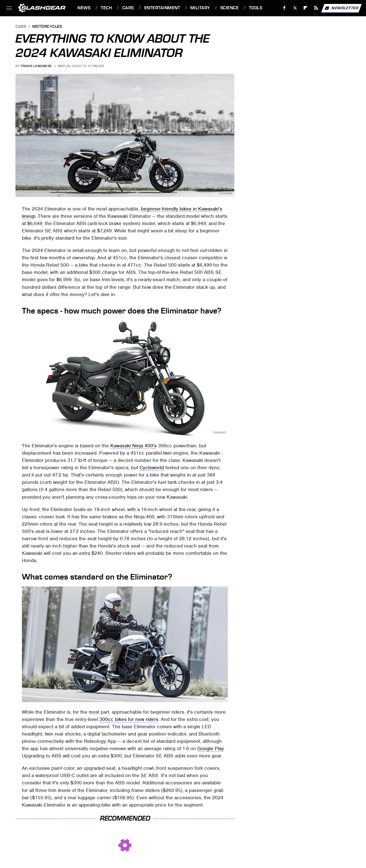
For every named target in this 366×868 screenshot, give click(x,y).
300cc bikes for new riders (129, 719)
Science (230, 8)
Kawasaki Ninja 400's (133, 446)
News (84, 8)
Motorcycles (47, 27)
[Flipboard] (306, 8)
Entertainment (162, 8)
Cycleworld (152, 468)
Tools (256, 8)
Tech (106, 8)
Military (200, 8)
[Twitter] (295, 8)
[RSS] (316, 8)
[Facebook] (284, 8)
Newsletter (341, 8)
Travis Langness (36, 66)
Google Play (211, 748)
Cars (128, 8)
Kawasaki (225, 193)
